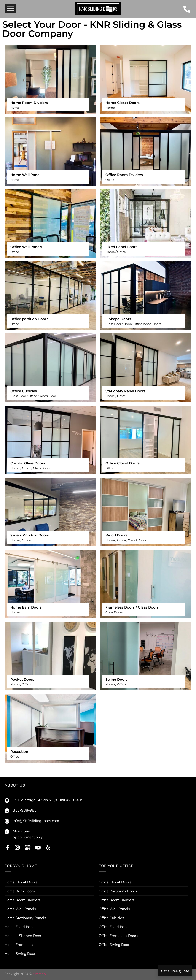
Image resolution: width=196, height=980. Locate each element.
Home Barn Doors (20, 891)
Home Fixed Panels (21, 927)
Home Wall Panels (20, 909)
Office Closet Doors (115, 882)
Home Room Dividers (23, 900)
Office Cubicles (111, 918)
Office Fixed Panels (115, 927)
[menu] (11, 9)
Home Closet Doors (21, 882)
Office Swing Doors (115, 945)
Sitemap (39, 974)
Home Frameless (19, 945)
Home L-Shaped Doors (24, 936)
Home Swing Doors (21, 953)
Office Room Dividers (117, 900)
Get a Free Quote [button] (175, 971)
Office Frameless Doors (118, 936)
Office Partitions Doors (118, 891)
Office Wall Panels (114, 909)
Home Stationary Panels (25, 918)
